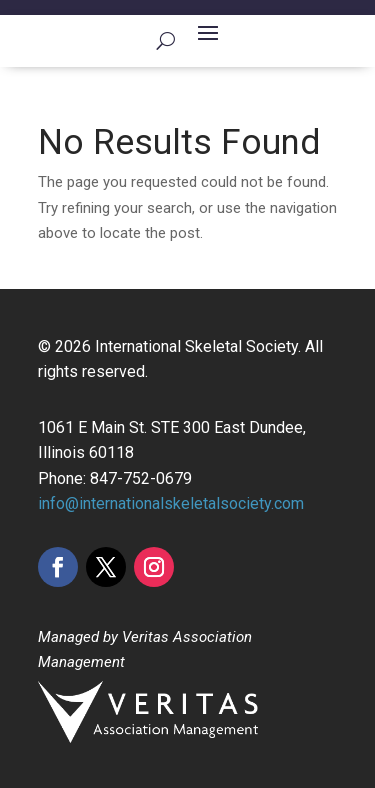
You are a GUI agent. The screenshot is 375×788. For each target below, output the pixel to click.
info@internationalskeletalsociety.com (171, 503)
